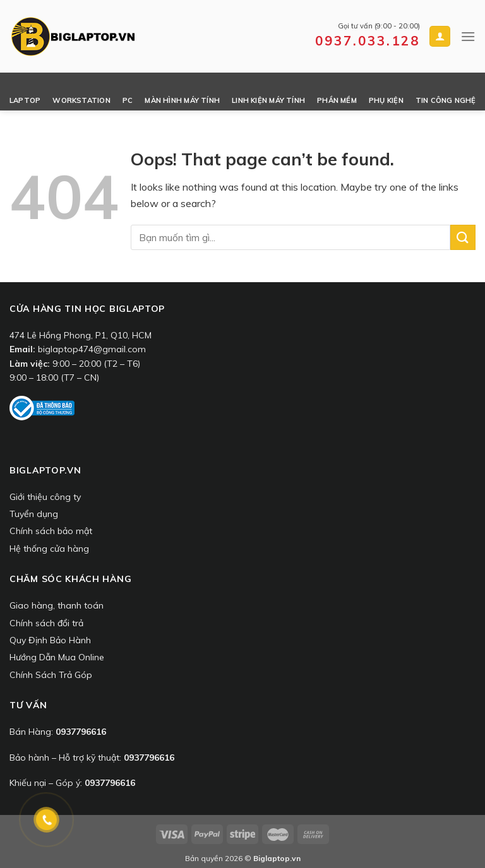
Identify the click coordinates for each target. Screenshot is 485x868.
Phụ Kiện (386, 100)
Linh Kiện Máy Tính (268, 100)
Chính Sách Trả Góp (51, 675)
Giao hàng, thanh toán (57, 605)
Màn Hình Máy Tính (182, 100)
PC (128, 100)
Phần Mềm (337, 100)
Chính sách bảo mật (51, 531)
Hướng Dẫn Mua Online (57, 657)
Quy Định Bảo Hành (50, 640)
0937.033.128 (368, 40)
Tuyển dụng (34, 514)
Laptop (25, 100)
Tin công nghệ (446, 100)
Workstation (81, 100)
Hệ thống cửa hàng (49, 549)
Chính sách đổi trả (46, 623)
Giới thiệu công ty (45, 497)
